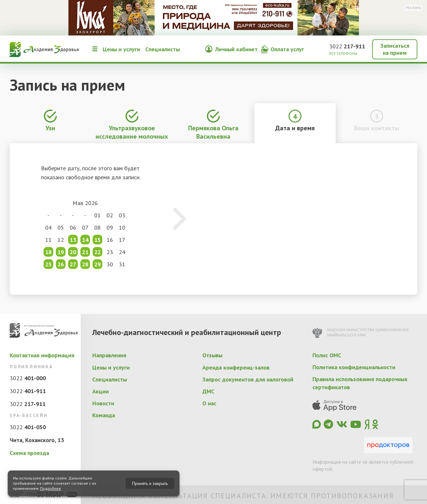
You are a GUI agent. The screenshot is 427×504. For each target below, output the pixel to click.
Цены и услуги (121, 49)
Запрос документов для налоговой (248, 379)
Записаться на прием (395, 49)
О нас (209, 403)
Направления (109, 355)
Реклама (413, 8)
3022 (347, 46)
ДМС (208, 391)
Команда (104, 415)
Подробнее (51, 488)
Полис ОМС (327, 355)
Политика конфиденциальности (354, 367)
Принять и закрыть (150, 483)
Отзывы (212, 355)
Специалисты (163, 49)
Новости (103, 403)
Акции (101, 391)
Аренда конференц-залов (236, 367)
